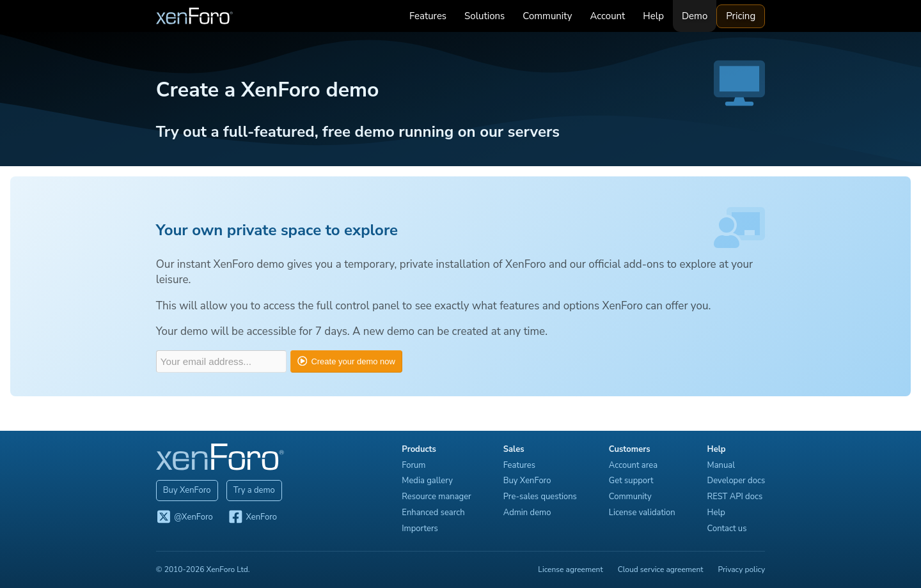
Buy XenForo (185, 490)
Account (610, 16)
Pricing (743, 16)
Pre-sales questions (543, 497)
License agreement (573, 569)
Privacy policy (744, 569)
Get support (634, 481)
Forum (416, 465)
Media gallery (430, 481)
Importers (422, 529)
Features (430, 16)
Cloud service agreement (663, 569)
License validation (645, 513)
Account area (636, 465)
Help (656, 16)
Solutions (487, 16)
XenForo (250, 518)
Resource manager (439, 497)
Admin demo (530, 513)
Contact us (729, 529)
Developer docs (738, 481)
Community (550, 16)
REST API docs (737, 497)
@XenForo (182, 518)
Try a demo (252, 490)
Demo (697, 16)
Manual (723, 465)
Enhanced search (436, 513)
